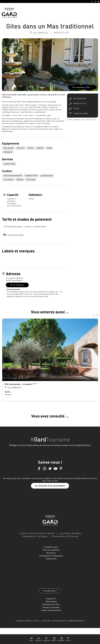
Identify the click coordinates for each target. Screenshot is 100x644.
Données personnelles (76, 621)
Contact (37, 621)
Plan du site (46, 621)
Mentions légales (59, 621)
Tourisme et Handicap (24, 621)
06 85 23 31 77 (80, 103)
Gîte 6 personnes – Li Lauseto (18, 384)
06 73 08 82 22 (80, 99)
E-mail (76, 108)
